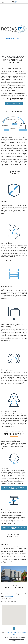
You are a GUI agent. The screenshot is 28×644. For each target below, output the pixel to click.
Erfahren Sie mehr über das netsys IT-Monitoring (15, 528)
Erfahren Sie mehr (7, 217)
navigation (3, 2)
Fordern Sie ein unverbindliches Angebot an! (15, 488)
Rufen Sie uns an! (15, 104)
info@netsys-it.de (9, 596)
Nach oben (14, 628)
